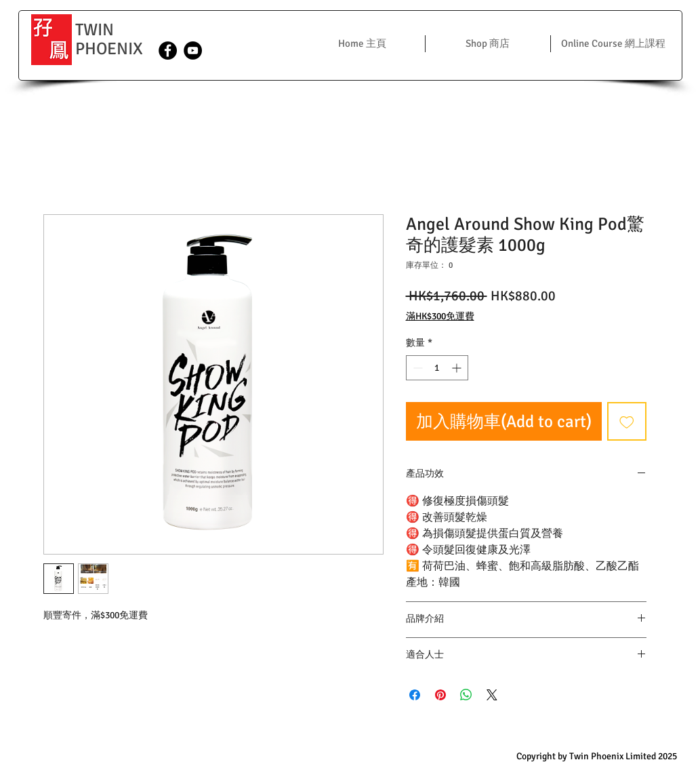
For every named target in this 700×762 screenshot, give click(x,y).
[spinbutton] (437, 368)
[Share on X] (492, 695)
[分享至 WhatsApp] (466, 695)
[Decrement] (416, 368)
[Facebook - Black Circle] (168, 51)
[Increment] (458, 368)
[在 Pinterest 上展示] (440, 695)
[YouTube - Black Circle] (193, 51)
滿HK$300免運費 (440, 316)
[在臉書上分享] (415, 695)
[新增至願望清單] (627, 422)
